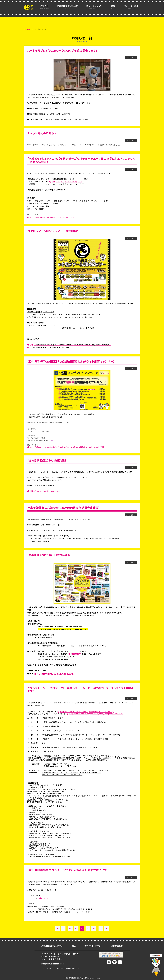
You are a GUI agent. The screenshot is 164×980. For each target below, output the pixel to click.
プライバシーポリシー (94, 946)
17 (76, 929)
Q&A (74, 946)
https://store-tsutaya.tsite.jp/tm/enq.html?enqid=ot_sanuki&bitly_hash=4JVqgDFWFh (67, 447)
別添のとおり (44, 898)
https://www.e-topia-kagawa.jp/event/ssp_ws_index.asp (87, 712)
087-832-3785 (53, 968)
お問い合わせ (117, 946)
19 (88, 929)
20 (94, 929)
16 (70, 929)
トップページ (29, 29)
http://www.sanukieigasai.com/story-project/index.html (96, 714)
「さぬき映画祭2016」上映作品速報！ (56, 674)
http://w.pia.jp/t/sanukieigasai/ (67, 181)
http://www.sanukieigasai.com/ (45, 491)
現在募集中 (76, 654)
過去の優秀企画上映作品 (52, 946)
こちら (51, 440)
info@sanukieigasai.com (53, 964)
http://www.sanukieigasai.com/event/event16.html (52, 217)
